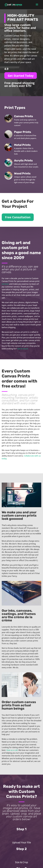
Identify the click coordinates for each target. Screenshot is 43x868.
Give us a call (12, 750)
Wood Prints (22, 173)
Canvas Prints (24, 116)
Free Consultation (18, 217)
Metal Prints (22, 145)
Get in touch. (23, 349)
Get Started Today (21, 75)
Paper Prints (23, 132)
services (5, 284)
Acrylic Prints (23, 161)
